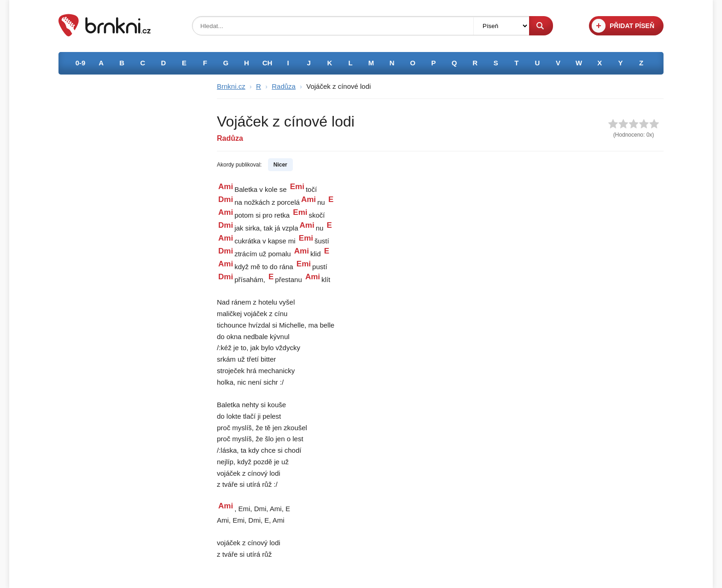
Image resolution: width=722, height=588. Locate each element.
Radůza (284, 86)
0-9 (81, 63)
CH (268, 63)
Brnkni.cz (231, 86)
